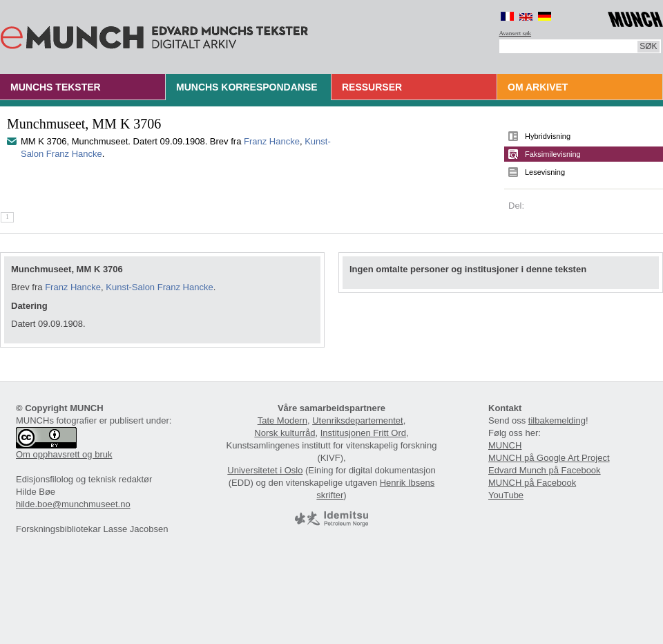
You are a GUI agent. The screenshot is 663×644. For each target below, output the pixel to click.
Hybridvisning (548, 136)
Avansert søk (516, 33)
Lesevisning (545, 172)
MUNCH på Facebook (532, 483)
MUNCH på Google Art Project (549, 458)
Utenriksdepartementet (358, 420)
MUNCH (505, 445)
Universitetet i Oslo (265, 470)
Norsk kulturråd (285, 433)
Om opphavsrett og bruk (64, 454)
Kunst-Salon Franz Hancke (159, 287)
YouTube (506, 495)
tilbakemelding (557, 420)
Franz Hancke (272, 141)
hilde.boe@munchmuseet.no (73, 504)
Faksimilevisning (553, 154)
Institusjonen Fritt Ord (363, 433)
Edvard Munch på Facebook (545, 470)
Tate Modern (282, 420)
